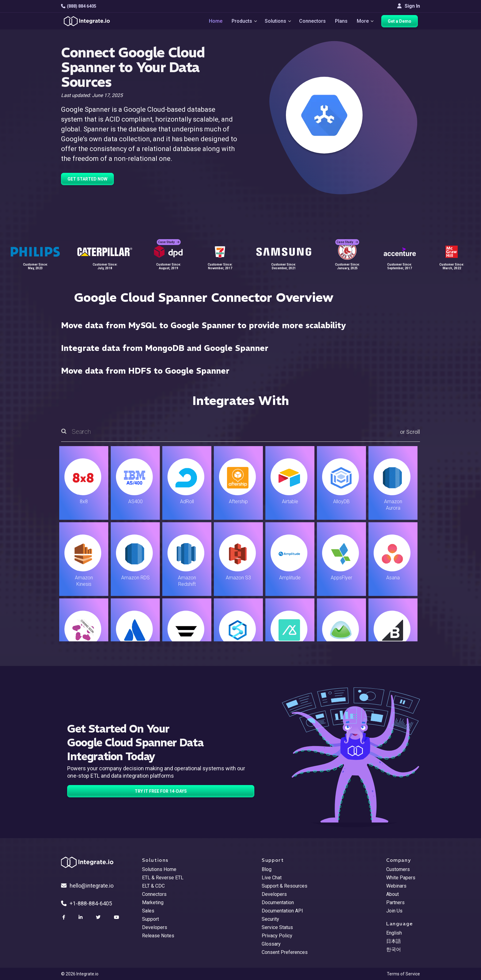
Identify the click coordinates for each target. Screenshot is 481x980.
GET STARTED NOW (87, 179)
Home (212, 22)
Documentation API (282, 911)
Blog (267, 869)
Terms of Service (403, 974)
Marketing (153, 902)
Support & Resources (285, 886)
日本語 (394, 941)
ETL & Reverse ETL (163, 878)
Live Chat (272, 878)
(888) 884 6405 (79, 6)
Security (270, 919)
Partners (395, 902)
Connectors (312, 22)
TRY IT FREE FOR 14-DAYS (161, 791)
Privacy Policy (277, 936)
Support (150, 919)
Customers (398, 869)
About (392, 894)
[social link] (64, 917)
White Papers (401, 878)
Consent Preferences (285, 952)
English (394, 933)
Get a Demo (402, 22)
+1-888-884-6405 (87, 903)
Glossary (271, 944)
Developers (155, 927)
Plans (341, 22)
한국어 (394, 949)
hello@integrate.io (87, 886)
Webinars (396, 886)
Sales (148, 911)
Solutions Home (159, 869)
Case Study (169, 237)
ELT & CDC (153, 886)
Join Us (394, 911)
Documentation (278, 902)
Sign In (409, 6)
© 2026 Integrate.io (80, 974)
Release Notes (158, 936)
